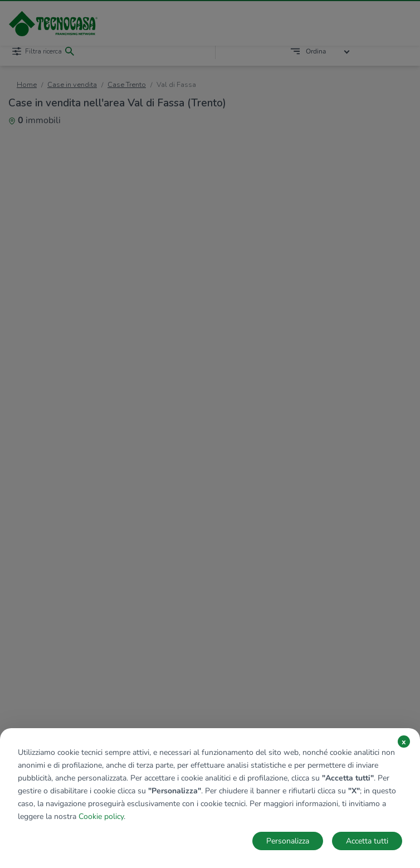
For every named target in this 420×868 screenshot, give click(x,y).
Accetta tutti (367, 841)
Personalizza (288, 841)
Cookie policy (101, 816)
